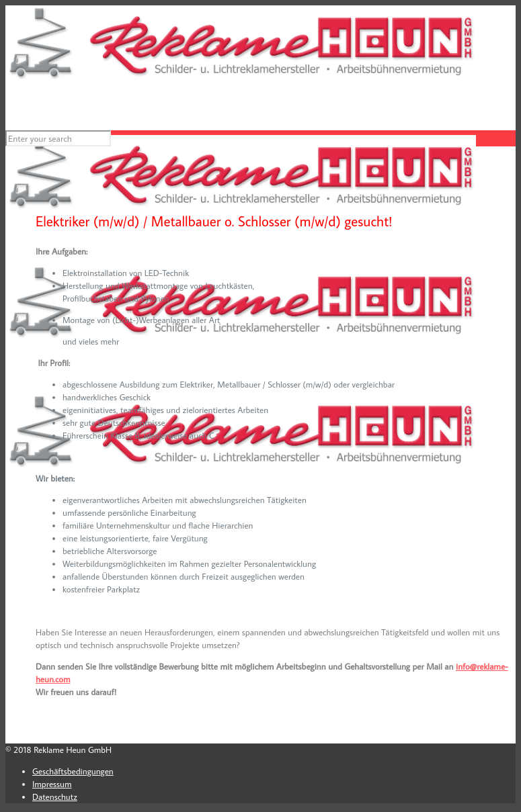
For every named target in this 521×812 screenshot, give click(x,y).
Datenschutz (55, 797)
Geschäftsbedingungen (73, 771)
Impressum (52, 784)
